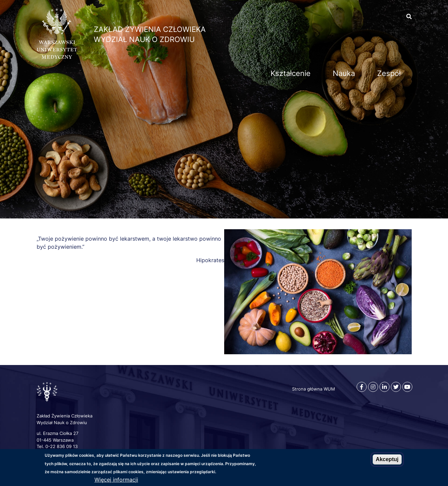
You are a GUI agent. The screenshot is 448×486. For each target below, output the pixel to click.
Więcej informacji (116, 480)
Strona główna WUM (314, 389)
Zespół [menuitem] (389, 73)
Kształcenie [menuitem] (291, 73)
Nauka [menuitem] (344, 73)
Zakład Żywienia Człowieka (150, 29)
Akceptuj (387, 459)
